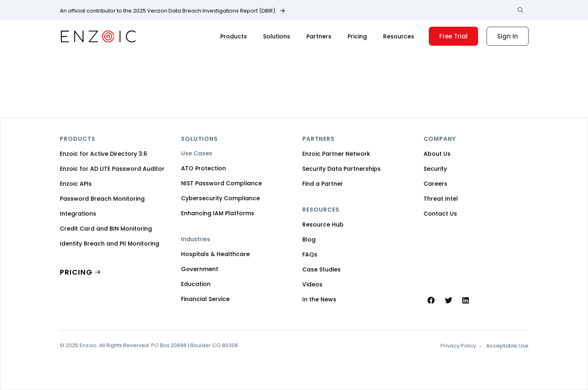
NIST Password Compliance (221, 183)
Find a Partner (323, 184)
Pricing (357, 36)
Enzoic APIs (76, 184)
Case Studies (321, 269)
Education (196, 284)
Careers (435, 184)
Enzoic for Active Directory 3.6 (103, 154)
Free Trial (453, 36)
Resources (399, 36)
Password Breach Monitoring (102, 199)
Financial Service (205, 299)
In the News (319, 299)
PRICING (76, 272)
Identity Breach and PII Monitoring (110, 244)
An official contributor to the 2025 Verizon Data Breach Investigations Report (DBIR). (168, 11)
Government (200, 269)
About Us (437, 154)
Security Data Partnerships (341, 169)
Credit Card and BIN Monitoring (106, 229)
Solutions (277, 36)
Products (234, 36)
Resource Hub (323, 225)
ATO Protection (203, 168)
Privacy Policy (458, 346)
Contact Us (440, 214)
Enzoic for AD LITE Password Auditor (112, 169)
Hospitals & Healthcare (215, 254)
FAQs (310, 254)
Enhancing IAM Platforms (218, 213)
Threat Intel (441, 199)
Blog (309, 240)
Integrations (78, 214)
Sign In (508, 36)
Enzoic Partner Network (336, 154)
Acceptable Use (507, 346)
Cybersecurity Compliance (220, 198)
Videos (312, 284)
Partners (319, 36)
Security (435, 169)
